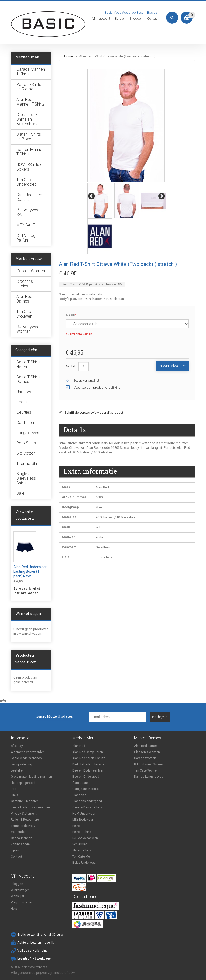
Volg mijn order (22, 902)
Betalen (120, 19)
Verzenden (19, 832)
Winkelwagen (20, 890)
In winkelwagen (26, 593)
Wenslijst (17, 896)
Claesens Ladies (25, 284)
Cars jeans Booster (86, 789)
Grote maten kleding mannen (31, 777)
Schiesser (79, 844)
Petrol (76, 826)
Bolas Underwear (84, 863)
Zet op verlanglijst (86, 380)
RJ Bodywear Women (149, 764)
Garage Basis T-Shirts (87, 807)
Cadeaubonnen (22, 838)
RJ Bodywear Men (85, 838)
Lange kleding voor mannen (30, 807)
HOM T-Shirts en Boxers (30, 167)
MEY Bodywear (83, 820)
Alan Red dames (146, 746)
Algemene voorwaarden (28, 752)
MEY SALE (26, 225)
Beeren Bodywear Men (88, 770)
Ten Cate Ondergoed (27, 182)
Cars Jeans (80, 783)
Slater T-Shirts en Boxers (29, 137)
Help (14, 909)
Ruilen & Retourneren (26, 820)
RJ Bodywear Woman (29, 329)
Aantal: (71, 366)
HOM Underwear (84, 814)
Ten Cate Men (82, 857)
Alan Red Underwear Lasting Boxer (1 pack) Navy (30, 571)
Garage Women (31, 271)
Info (13, 789)
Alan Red (79, 746)
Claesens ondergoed (87, 801)
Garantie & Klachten (25, 801)
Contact (153, 19)
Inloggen (136, 19)
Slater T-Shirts (82, 850)
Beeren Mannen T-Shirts (30, 152)
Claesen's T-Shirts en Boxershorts (27, 119)
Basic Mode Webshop (26, 758)
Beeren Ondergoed (86, 777)
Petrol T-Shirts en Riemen (29, 87)
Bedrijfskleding (21, 764)
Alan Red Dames (24, 299)
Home (69, 56)
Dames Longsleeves (149, 777)
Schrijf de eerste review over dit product (94, 413)
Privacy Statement (24, 814)
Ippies (15, 850)
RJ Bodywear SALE (29, 212)
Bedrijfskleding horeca (88, 764)
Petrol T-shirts (82, 832)
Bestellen (18, 770)
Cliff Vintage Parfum (27, 238)
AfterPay (17, 746)
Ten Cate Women (146, 770)
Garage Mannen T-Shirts (31, 72)
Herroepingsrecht (23, 783)
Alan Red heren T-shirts (89, 758)
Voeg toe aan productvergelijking (97, 387)
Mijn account (101, 19)
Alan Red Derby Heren (88, 752)
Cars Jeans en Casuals (29, 197)
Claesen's (79, 795)
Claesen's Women (147, 752)
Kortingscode (20, 844)
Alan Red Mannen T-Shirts (30, 102)
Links (14, 795)
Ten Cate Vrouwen (24, 314)
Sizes (71, 315)
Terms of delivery (23, 826)
